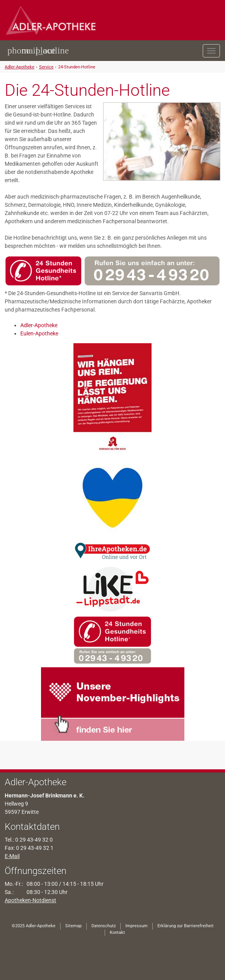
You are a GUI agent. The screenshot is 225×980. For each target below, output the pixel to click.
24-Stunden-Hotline (77, 67)
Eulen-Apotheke (39, 333)
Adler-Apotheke (20, 67)
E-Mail (12, 856)
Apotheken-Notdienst (30, 900)
